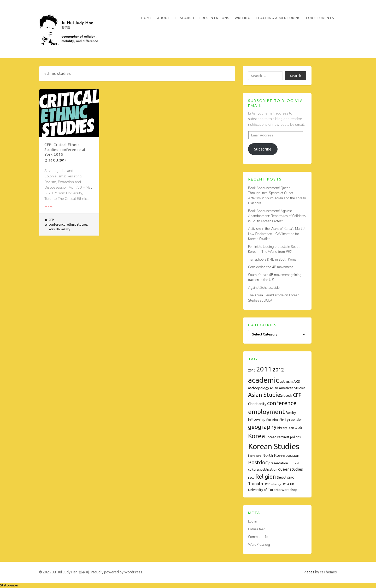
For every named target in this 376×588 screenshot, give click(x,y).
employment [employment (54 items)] (266, 412)
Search (296, 76)
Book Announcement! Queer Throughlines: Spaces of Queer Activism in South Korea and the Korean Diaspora (277, 196)
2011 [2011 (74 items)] (264, 369)
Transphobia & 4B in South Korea (272, 260)
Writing (243, 18)
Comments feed (260, 537)
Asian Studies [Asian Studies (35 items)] (265, 395)
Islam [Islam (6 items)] (291, 428)
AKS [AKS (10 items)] (297, 381)
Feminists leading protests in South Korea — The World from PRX (274, 249)
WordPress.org (259, 545)
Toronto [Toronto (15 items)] (255, 484)
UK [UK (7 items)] (292, 484)
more (51, 207)
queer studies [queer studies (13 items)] (290, 469)
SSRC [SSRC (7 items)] (291, 478)
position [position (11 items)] (292, 455)
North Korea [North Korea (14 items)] (274, 455)
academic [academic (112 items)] (264, 380)
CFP (51, 220)
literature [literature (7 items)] (255, 456)
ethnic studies (77, 224)
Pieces (309, 572)
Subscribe (263, 149)
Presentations (215, 18)
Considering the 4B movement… (272, 267)
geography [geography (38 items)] (262, 427)
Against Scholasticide (264, 288)
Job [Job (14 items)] (299, 427)
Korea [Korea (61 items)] (257, 436)
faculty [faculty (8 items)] (291, 413)
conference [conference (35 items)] (282, 403)
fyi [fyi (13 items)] (287, 419)
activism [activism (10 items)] (286, 381)
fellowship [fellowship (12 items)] (257, 419)
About (164, 18)
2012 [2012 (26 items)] (278, 370)
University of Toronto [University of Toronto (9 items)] (264, 490)
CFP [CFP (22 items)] (297, 395)
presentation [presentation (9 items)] (278, 463)
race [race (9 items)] (251, 477)
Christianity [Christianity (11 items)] (257, 404)
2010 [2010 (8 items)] (252, 370)
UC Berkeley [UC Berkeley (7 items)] (272, 484)
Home (147, 18)
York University (59, 229)
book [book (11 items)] (288, 395)
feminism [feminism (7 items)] (272, 420)
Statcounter (9, 585)
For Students (320, 18)
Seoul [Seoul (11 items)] (282, 477)
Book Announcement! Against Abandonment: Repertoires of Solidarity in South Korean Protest (277, 216)
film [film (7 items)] (282, 420)
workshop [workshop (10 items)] (289, 490)
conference (57, 224)
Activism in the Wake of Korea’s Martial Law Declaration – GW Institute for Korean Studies (277, 234)
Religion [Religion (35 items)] (266, 477)
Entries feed (257, 529)
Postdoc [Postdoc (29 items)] (258, 462)
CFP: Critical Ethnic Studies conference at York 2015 (65, 149)
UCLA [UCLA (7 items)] (286, 484)
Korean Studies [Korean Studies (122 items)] (274, 446)
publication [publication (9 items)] (269, 469)
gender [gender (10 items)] (296, 419)
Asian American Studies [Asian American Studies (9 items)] (288, 388)
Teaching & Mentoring (278, 18)
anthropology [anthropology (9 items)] (258, 388)
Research (185, 18)
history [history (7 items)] (282, 428)
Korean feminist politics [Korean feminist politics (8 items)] (283, 437)
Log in (252, 521)
